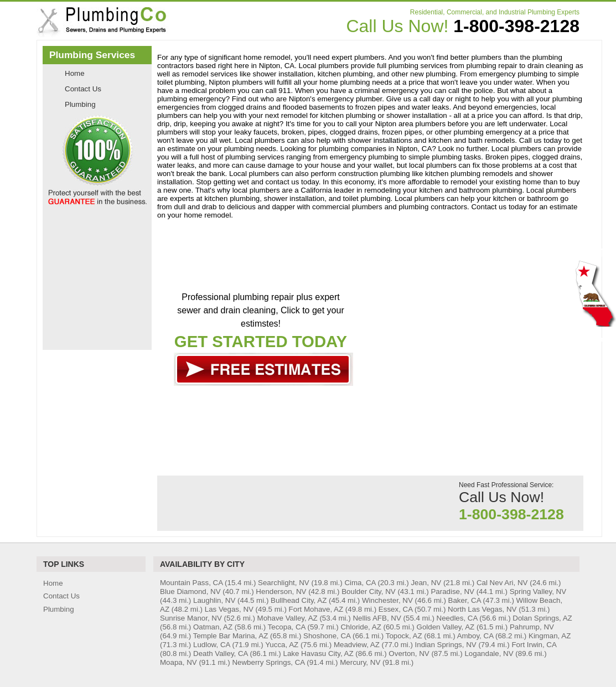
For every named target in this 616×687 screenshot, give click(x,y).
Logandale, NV (489, 654)
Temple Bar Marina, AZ (231, 636)
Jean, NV (426, 583)
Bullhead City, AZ (299, 600)
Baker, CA (465, 600)
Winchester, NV (387, 600)
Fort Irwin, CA (534, 645)
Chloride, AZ (361, 627)
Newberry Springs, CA (268, 662)
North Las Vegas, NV (482, 609)
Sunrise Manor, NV (191, 618)
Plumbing (80, 104)
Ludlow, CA (212, 645)
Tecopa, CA (287, 627)
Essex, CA (395, 609)
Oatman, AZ (213, 627)
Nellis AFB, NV (377, 618)
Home (75, 73)
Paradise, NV (452, 592)
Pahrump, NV (532, 627)
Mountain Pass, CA (191, 583)
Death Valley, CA (221, 654)
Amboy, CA (475, 636)
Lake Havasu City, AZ (318, 654)
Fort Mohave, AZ (316, 609)
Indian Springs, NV (446, 645)
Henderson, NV (281, 592)
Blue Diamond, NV (190, 592)
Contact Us (83, 89)
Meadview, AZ (357, 645)
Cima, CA (360, 583)
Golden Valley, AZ (446, 627)
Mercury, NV (360, 662)
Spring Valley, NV (538, 592)
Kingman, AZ (550, 636)
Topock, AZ (404, 636)
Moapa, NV (178, 662)
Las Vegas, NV (229, 609)
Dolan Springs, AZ (542, 618)
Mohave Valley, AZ (288, 618)
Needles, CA (457, 618)
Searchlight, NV (284, 583)
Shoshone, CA (327, 636)
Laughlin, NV (214, 600)
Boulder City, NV (369, 592)
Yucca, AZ (282, 645)
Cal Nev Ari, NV (502, 583)
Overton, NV (409, 654)
